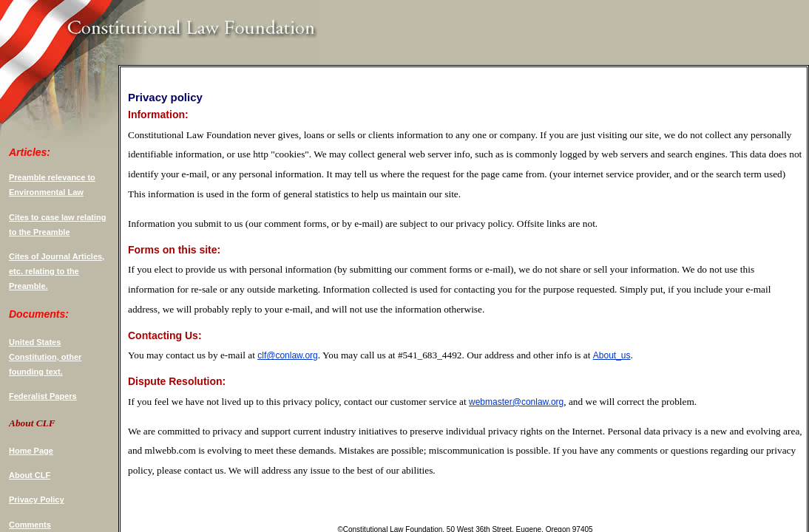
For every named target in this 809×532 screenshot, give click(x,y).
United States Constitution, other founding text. (45, 357)
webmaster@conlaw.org (516, 402)
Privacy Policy (37, 499)
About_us (612, 355)
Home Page (31, 451)
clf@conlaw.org (288, 355)
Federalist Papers (43, 396)
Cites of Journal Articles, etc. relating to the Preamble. (57, 271)
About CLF (30, 475)
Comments (30, 525)
